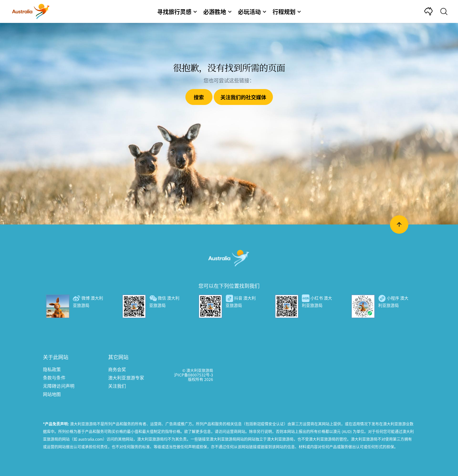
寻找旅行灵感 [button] (177, 11)
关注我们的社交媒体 (243, 97)
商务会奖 (117, 369)
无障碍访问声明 (59, 386)
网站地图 (52, 394)
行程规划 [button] (287, 11)
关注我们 (117, 386)
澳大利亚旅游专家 (126, 377)
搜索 (199, 97)
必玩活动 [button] (252, 11)
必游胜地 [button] (217, 11)
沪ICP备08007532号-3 (194, 375)
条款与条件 (54, 377)
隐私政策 (52, 369)
